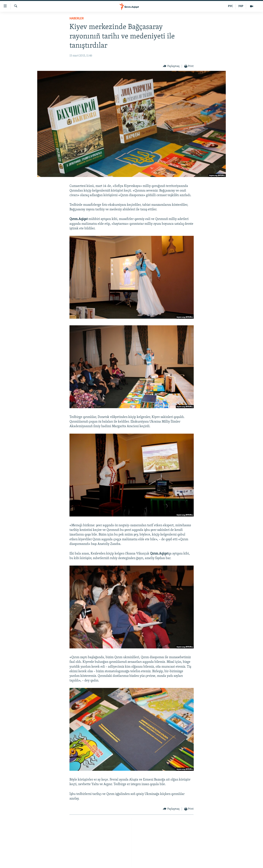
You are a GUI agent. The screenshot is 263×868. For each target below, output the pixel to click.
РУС (230, 6)
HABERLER (77, 19)
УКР (241, 6)
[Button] (171, 66)
